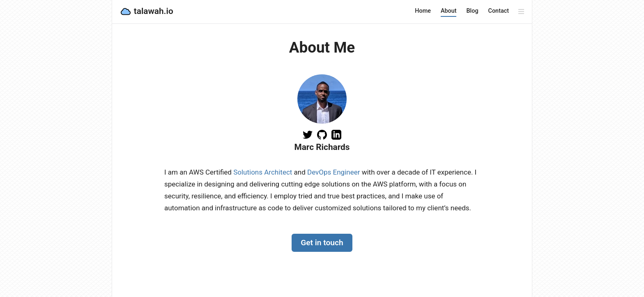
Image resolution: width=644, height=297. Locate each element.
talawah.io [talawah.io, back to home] (146, 12)
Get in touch (322, 243)
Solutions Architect (263, 172)
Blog (472, 11)
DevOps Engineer (333, 172)
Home (423, 11)
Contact (499, 11)
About (449, 11)
